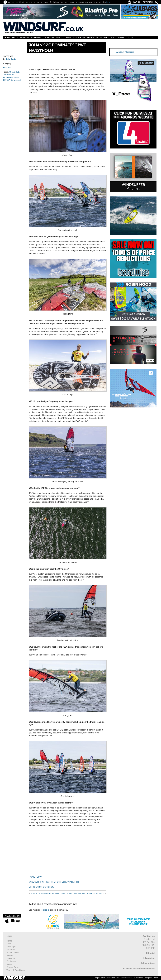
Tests (15, 37)
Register (148, 2)
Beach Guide (79, 37)
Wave (155, 978)
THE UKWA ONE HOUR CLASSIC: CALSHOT (83, 894)
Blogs (9, 964)
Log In (136, 2)
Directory (11, 958)
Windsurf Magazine (125, 52)
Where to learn (125, 37)
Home (7, 37)
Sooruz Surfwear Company (41, 887)
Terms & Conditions (16, 970)
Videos (59, 37)
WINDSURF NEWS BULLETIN (45, 894)
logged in (45, 910)
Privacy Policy (13, 967)
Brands (91, 37)
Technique (49, 37)
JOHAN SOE (14, 72)
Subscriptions (148, 963)
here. (109, 2)
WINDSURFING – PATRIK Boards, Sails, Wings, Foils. (54, 882)
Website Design (143, 978)
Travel (68, 37)
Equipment (36, 37)
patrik (19, 80)
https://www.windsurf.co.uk (107, 978)
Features (24, 37)
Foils (113, 37)
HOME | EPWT (36, 877)
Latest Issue (102, 37)
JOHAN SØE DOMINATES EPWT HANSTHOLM (57, 48)
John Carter (11, 59)
